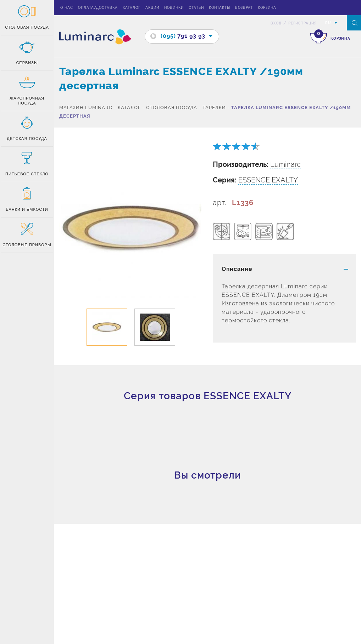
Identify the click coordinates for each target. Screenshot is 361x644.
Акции (152, 8)
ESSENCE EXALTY (268, 180)
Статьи (196, 8)
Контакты (220, 8)
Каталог (132, 8)
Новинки (174, 8)
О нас (67, 8)
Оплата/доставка (98, 8)
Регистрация (302, 23)
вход (276, 23)
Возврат (244, 8)
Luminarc (285, 164)
